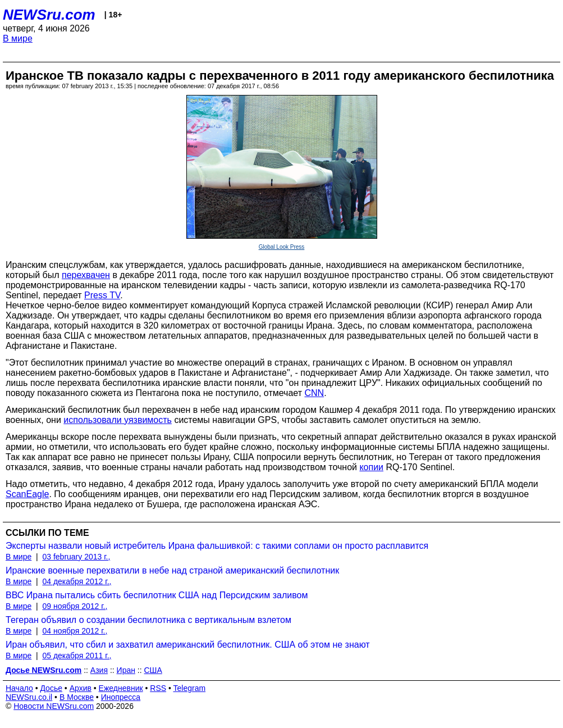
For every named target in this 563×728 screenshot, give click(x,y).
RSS (158, 688)
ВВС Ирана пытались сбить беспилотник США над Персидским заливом (157, 595)
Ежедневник (121, 688)
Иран (126, 670)
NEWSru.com (49, 15)
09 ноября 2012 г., (75, 606)
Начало (19, 688)
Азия (99, 670)
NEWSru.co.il (29, 697)
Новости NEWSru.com (54, 706)
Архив (81, 688)
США (153, 670)
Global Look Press (282, 247)
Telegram (190, 688)
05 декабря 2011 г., (77, 656)
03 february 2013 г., (76, 557)
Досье (51, 688)
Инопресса (121, 697)
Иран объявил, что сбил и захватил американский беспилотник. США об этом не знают (188, 645)
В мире (18, 38)
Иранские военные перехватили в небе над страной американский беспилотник (172, 570)
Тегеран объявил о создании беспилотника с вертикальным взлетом (148, 620)
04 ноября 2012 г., (75, 631)
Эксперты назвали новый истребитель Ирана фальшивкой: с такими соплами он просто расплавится (217, 546)
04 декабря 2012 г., (77, 581)
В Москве (77, 697)
